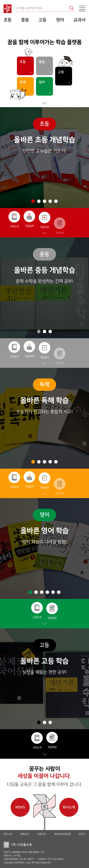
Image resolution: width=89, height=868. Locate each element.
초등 (8, 20)
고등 (42, 20)
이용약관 (41, 834)
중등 (25, 20)
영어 (60, 20)
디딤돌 (8, 9)
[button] (33, 201)
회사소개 (69, 807)
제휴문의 (25, 834)
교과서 (79, 20)
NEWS (20, 807)
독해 (23, 82)
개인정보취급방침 (62, 834)
